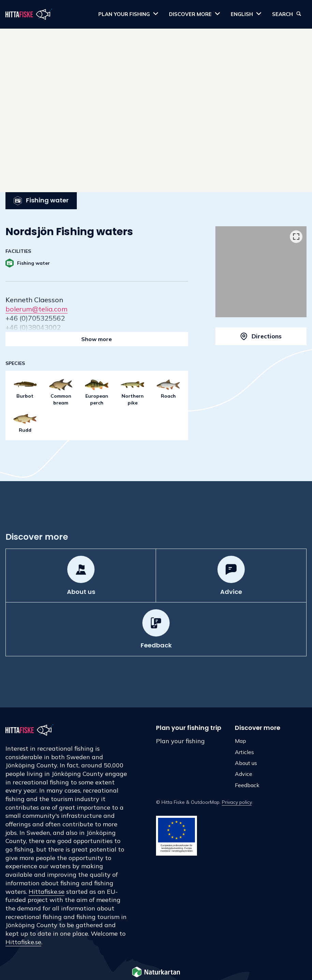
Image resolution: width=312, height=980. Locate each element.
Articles (244, 752)
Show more (97, 339)
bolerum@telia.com (37, 309)
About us (246, 763)
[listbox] (261, 272)
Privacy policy (237, 802)
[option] (261, 272)
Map (240, 741)
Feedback (247, 785)
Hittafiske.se (47, 892)
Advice (244, 774)
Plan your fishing (180, 741)
